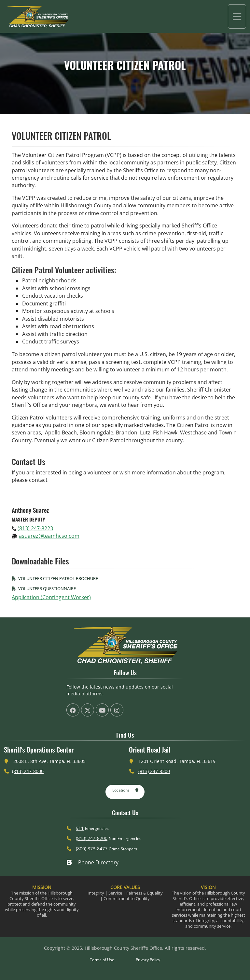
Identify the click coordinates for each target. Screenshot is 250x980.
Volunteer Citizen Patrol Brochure (55, 578)
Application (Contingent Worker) (51, 597)
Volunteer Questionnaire (44, 588)
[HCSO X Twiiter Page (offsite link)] (88, 710)
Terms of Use (102, 960)
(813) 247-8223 (35, 528)
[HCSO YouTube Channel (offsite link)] (102, 710)
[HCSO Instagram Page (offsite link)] (117, 710)
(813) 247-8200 (92, 838)
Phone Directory (92, 862)
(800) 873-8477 (92, 849)
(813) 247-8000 (28, 771)
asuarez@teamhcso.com (49, 536)
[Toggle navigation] (237, 16)
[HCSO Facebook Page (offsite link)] (73, 710)
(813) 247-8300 (154, 771)
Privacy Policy (148, 960)
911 (80, 828)
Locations (125, 791)
